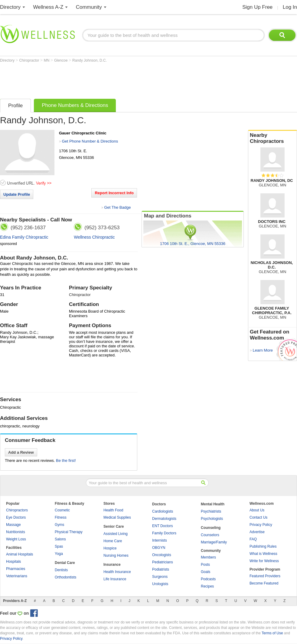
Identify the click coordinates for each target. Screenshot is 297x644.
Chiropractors (17, 510)
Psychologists (212, 519)
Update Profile (17, 194)
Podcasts (208, 579)
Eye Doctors (16, 517)
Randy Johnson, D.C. (90, 60)
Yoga (59, 554)
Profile (15, 106)
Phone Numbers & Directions (75, 105)
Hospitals (13, 562)
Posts (205, 565)
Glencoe (61, 60)
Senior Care (114, 526)
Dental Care (65, 563)
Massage (13, 525)
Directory (10, 7)
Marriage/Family (214, 542)
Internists (160, 540)
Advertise (257, 532)
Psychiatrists (211, 511)
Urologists (160, 584)
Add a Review (21, 452)
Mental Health (213, 504)
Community (89, 7)
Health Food (113, 510)
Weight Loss (16, 539)
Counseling (211, 528)
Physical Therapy (69, 532)
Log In (290, 7)
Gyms (59, 525)
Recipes (207, 586)
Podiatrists (161, 569)
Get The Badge (117, 207)
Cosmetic (62, 510)
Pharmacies (16, 569)
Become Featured (264, 583)
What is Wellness (263, 554)
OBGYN (159, 548)
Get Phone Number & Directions (90, 141)
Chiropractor (29, 60)
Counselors (210, 535)
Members (208, 557)
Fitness (61, 517)
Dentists (61, 570)
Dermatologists (164, 519)
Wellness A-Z (48, 7)
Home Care (113, 541)
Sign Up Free (257, 7)
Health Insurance (117, 572)
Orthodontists (65, 577)
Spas (59, 546)
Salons (60, 539)
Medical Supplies (117, 517)
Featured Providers (265, 576)
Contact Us (258, 517)
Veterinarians (17, 576)
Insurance (112, 565)
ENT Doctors (162, 526)
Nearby (273, 138)
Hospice (110, 548)
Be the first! (66, 460)
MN (47, 60)
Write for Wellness (264, 561)
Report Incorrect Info (114, 193)
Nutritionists (16, 532)
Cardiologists (163, 511)
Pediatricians (163, 562)
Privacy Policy (261, 525)
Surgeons (160, 577)
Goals (206, 572)
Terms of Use (272, 633)
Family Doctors (164, 533)
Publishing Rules (263, 546)
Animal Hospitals (20, 554)
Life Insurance (115, 579)
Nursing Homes (116, 555)
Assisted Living (116, 534)
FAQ (253, 539)
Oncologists (162, 555)
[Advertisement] (110, 79)
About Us (257, 510)
